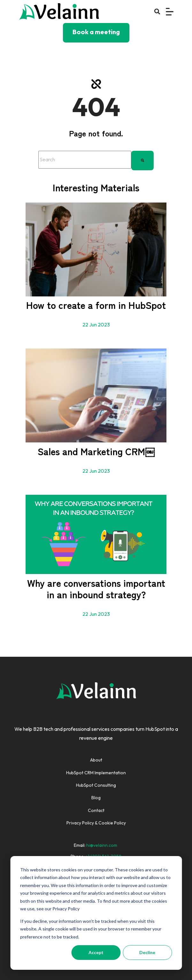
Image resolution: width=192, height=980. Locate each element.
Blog (96, 798)
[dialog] (96, 913)
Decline (147, 952)
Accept (96, 952)
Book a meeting (96, 32)
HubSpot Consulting (96, 785)
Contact (96, 810)
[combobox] (85, 160)
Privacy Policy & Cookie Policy (96, 823)
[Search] (142, 160)
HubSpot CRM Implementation (96, 773)
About (96, 760)
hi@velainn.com (102, 845)
